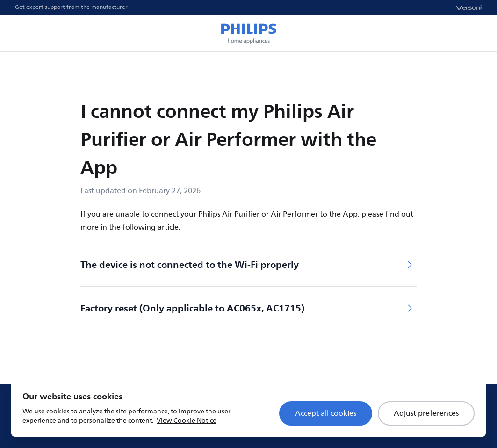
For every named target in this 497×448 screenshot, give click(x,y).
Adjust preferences (426, 413)
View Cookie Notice (187, 421)
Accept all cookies (326, 413)
